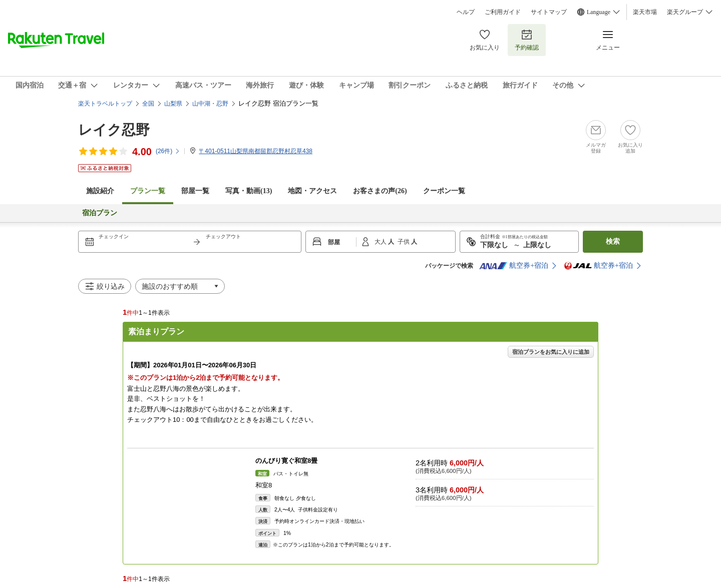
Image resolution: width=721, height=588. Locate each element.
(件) (168, 151)
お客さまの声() (380, 191)
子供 (404, 242)
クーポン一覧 (444, 191)
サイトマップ (549, 12)
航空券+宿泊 (514, 266)
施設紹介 (100, 191)
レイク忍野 (114, 130)
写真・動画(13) (249, 191)
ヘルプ (466, 12)
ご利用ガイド (503, 12)
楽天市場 (645, 12)
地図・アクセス (312, 191)
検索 (613, 241)
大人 (381, 242)
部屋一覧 (195, 191)
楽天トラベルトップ (105, 104)
